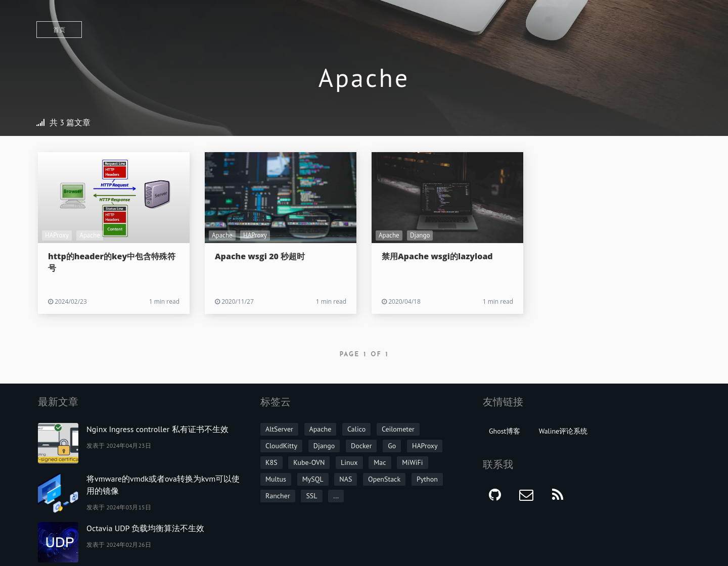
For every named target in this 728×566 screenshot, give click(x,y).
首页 (59, 30)
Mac (380, 462)
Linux (349, 462)
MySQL (313, 479)
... (336, 496)
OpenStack (384, 479)
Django (420, 235)
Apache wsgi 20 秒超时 (260, 256)
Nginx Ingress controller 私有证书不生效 (157, 429)
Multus (276, 479)
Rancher (278, 496)
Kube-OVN (309, 462)
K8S (271, 462)
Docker (361, 446)
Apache (90, 235)
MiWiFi (412, 462)
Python (427, 479)
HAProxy (57, 235)
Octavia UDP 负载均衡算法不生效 (145, 528)
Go (392, 446)
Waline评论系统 (563, 431)
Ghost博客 (505, 431)
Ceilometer (398, 429)
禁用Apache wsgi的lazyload (437, 256)
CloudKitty (281, 446)
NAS (346, 479)
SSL (311, 496)
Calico (356, 429)
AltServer (279, 429)
